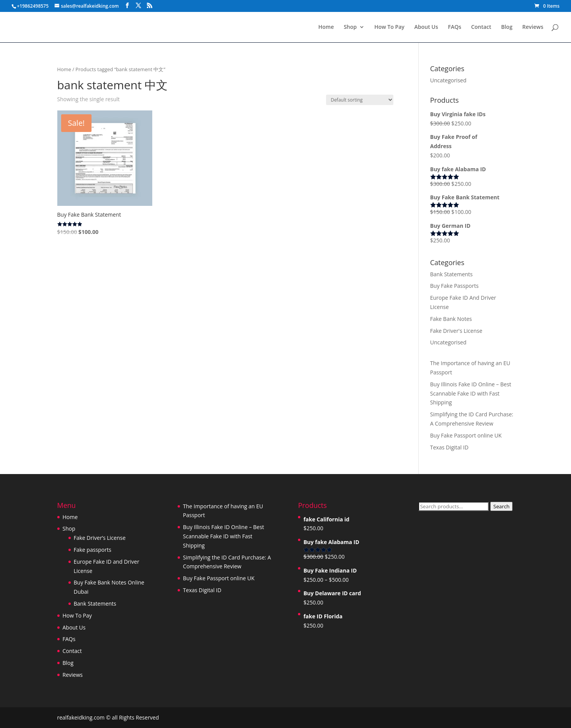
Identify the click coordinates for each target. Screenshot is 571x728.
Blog (507, 27)
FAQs (455, 27)
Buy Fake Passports (454, 286)
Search (501, 506)
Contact (481, 27)
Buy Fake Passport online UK (466, 435)
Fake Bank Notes (451, 319)
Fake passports (93, 550)
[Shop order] (360, 100)
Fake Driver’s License (100, 538)
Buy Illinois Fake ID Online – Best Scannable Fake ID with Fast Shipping (471, 393)
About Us (426, 27)
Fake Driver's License (456, 331)
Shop (350, 27)
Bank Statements (452, 274)
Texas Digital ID (449, 447)
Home (326, 27)
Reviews (533, 27)
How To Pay (389, 27)
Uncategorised (449, 80)
